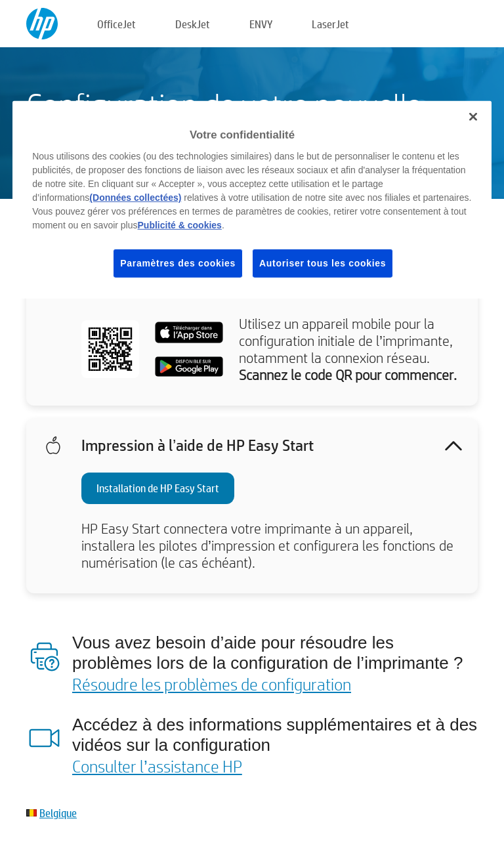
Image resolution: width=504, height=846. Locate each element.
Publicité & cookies (180, 225)
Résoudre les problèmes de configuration (212, 684)
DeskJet (193, 24)
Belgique (58, 813)
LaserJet (330, 24)
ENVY (261, 24)
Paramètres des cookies (178, 263)
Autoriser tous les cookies (323, 263)
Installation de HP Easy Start (158, 488)
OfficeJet (116, 24)
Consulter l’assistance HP (157, 766)
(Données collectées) (135, 198)
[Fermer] (473, 117)
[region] (252, 200)
